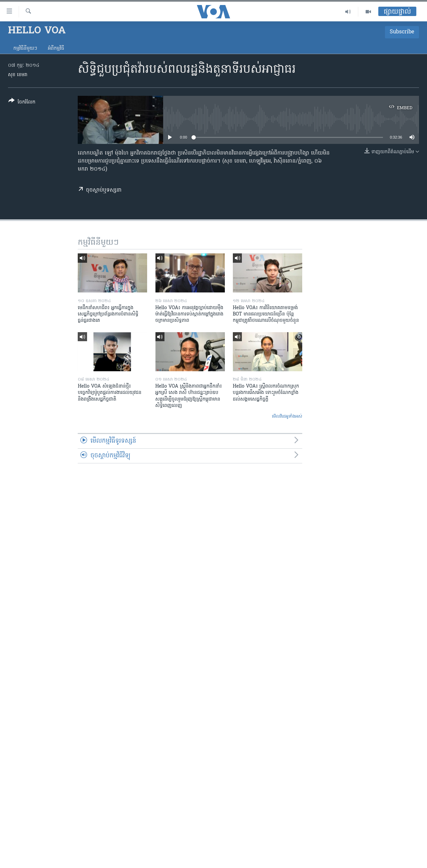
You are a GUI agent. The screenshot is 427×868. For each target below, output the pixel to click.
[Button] (22, 103)
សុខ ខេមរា (18, 75)
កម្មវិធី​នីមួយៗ (25, 49)
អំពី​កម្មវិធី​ (56, 49)
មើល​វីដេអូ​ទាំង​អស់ (287, 416)
